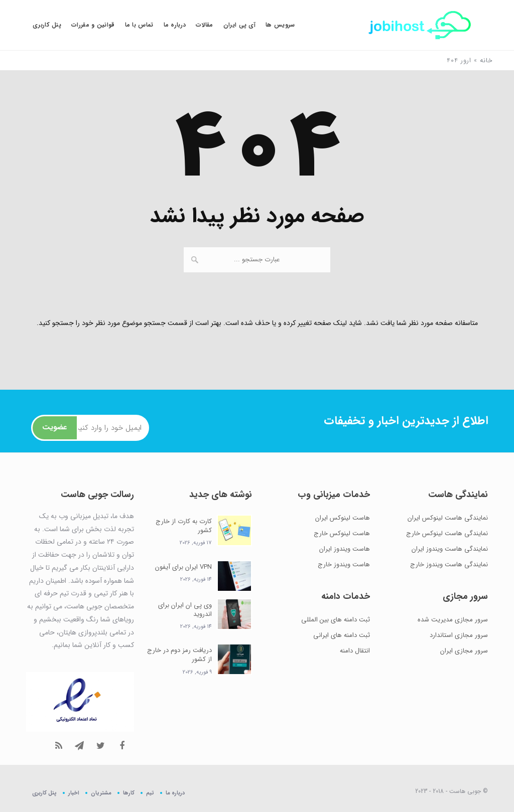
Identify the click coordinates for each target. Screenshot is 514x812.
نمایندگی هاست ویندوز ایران (450, 549)
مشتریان (101, 793)
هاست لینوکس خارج (342, 533)
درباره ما (175, 25)
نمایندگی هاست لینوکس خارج (447, 533)
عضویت (54, 427)
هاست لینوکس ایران (343, 518)
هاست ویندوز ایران (345, 549)
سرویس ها (280, 25)
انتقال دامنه (355, 651)
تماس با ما (139, 25)
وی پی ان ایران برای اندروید (185, 610)
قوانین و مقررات (93, 25)
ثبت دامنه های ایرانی (342, 635)
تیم (150, 793)
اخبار (74, 793)
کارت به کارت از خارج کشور (184, 526)
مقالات (205, 25)
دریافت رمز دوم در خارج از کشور (179, 655)
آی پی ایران (239, 25)
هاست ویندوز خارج (344, 564)
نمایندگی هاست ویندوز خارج (449, 564)
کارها (129, 793)
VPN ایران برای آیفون (183, 567)
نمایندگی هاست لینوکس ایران (448, 518)
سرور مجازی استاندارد (459, 635)
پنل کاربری (47, 25)
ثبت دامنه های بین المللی (336, 620)
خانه (486, 60)
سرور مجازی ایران (464, 651)
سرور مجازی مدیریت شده (453, 620)
